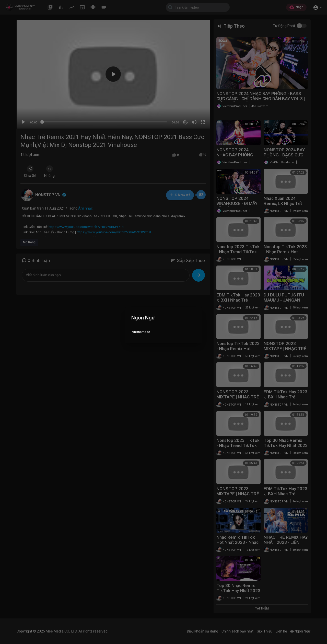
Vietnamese (141, 332)
